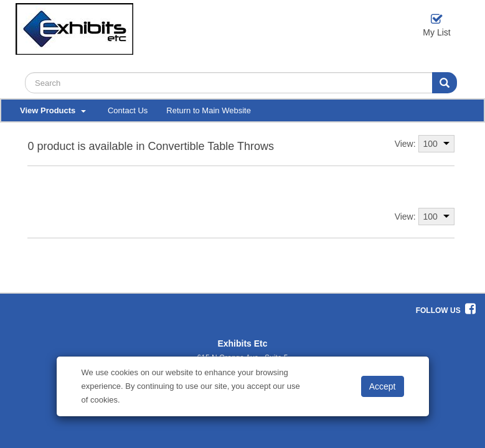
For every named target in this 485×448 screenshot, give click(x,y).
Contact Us (128, 110)
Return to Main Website (209, 110)
